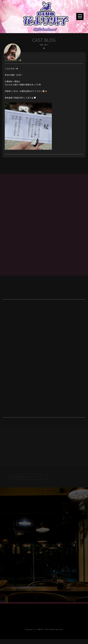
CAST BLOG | (27, 477)
